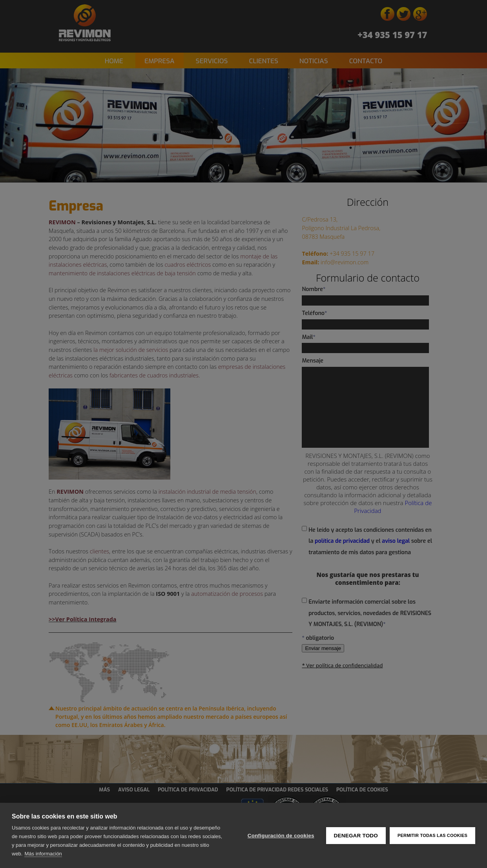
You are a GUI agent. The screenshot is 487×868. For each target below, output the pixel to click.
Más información (43, 854)
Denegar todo (356, 836)
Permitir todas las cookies (432, 835)
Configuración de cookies (281, 836)
